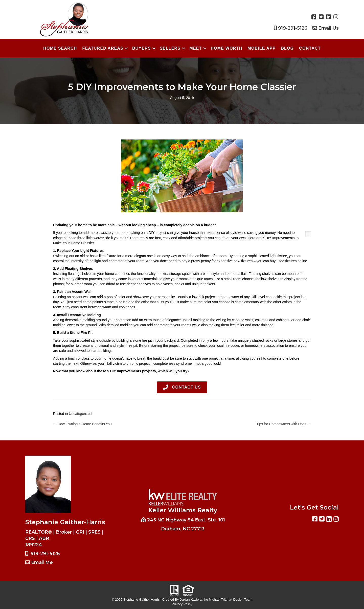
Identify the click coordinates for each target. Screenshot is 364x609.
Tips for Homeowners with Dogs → (284, 424)
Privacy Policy (182, 604)
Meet (196, 48)
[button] (182, 387)
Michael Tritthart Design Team (231, 600)
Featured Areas (103, 48)
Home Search (60, 48)
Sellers (170, 48)
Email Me (42, 562)
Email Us (328, 28)
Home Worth (226, 48)
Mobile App (261, 48)
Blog (287, 48)
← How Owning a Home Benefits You (82, 424)
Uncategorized (80, 414)
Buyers (142, 48)
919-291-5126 (293, 28)
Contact (310, 48)
